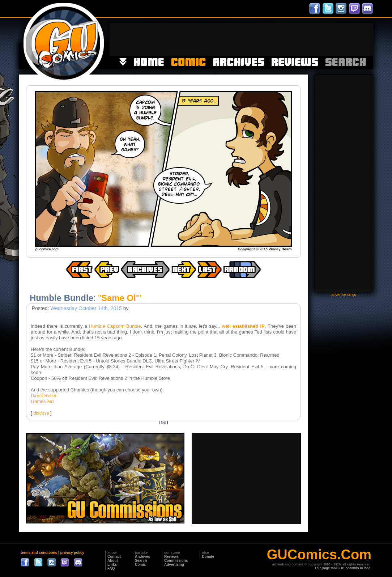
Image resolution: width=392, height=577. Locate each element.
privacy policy (72, 553)
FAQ (111, 568)
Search (141, 561)
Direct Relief (44, 396)
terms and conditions (39, 553)
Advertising (174, 565)
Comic (140, 565)
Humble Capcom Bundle (115, 326)
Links (112, 565)
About (113, 561)
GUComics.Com (319, 555)
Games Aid (42, 401)
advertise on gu (344, 295)
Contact (114, 557)
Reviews (171, 557)
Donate (208, 557)
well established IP (243, 326)
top (163, 422)
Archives (142, 557)
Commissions (176, 561)
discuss (41, 413)
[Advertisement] (241, 39)
